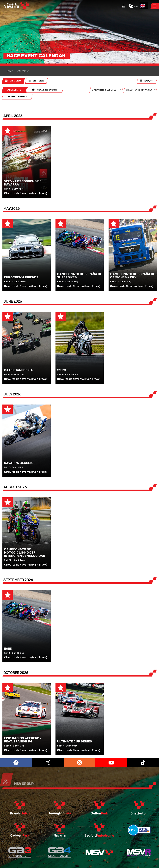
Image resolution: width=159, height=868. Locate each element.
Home (9, 36)
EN (143, 6)
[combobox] (144, 6)
